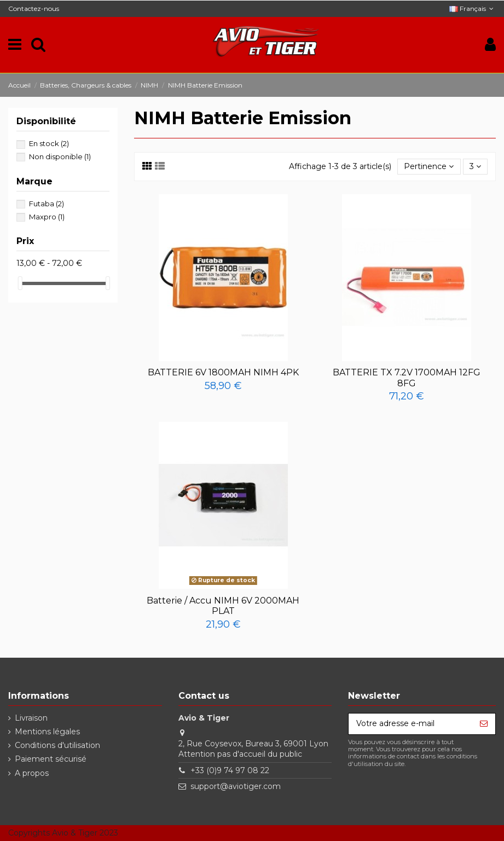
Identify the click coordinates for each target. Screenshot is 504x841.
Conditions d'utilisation (57, 745)
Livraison (31, 718)
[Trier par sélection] (429, 167)
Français (473, 8)
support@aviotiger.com (236, 786)
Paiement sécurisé (51, 759)
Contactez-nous (34, 8)
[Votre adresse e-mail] (410, 724)
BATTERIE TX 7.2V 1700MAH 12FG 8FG (407, 378)
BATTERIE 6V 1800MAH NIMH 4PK (223, 372)
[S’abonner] (484, 724)
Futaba (47, 204)
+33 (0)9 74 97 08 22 (230, 770)
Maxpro (47, 217)
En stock (49, 143)
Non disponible (60, 156)
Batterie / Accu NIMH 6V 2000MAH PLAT (223, 606)
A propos (32, 773)
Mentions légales (47, 732)
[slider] (20, 283)
